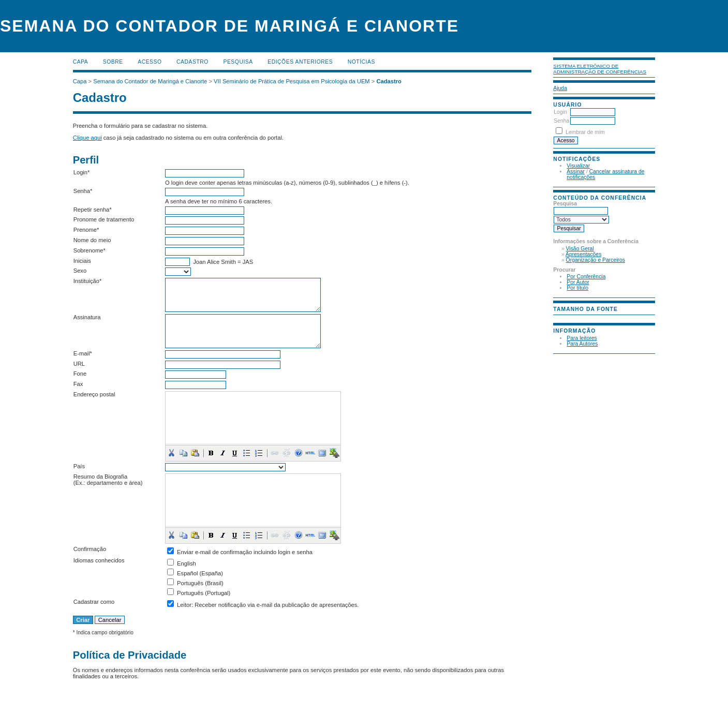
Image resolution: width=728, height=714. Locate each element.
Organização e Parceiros (596, 260)
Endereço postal (94, 394)
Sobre (113, 62)
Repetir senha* (93, 210)
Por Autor (578, 282)
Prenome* (86, 230)
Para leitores (582, 338)
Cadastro (192, 62)
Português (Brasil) (200, 583)
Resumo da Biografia (100, 477)
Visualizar (578, 166)
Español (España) (200, 573)
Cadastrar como (94, 602)
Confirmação (90, 549)
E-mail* (83, 353)
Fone (80, 374)
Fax (78, 384)
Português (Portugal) (204, 593)
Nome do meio (92, 240)
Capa (81, 62)
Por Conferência (586, 277)
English (187, 563)
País (79, 466)
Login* (82, 172)
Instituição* (88, 281)
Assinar (576, 172)
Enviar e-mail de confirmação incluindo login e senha (245, 552)
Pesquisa (238, 62)
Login (560, 112)
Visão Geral (580, 249)
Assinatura (87, 317)
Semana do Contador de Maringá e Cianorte (150, 81)
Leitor (184, 605)
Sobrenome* (90, 250)
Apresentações (583, 254)
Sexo (80, 271)
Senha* (83, 191)
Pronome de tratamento (104, 219)
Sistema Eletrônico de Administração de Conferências (600, 69)
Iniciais (82, 261)
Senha (561, 121)
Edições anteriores (300, 62)
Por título (577, 288)
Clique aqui (87, 138)
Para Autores (582, 344)
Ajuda (560, 88)
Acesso (150, 62)
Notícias (361, 62)
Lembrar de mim (585, 132)
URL (79, 364)
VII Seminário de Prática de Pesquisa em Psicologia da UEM (292, 81)
